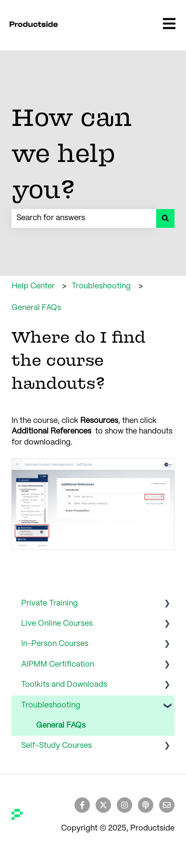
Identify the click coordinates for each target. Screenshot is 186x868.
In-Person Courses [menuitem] (55, 644)
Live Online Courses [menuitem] (57, 624)
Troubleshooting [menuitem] (51, 705)
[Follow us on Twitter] (103, 805)
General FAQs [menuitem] (61, 725)
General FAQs (36, 308)
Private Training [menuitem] (50, 603)
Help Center (33, 286)
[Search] (165, 218)
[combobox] (84, 218)
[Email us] (167, 805)
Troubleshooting (101, 286)
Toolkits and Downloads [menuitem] (64, 685)
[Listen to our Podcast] (146, 805)
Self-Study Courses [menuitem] (56, 746)
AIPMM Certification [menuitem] (58, 664)
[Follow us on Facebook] (82, 805)
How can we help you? (72, 153)
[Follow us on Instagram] (124, 805)
